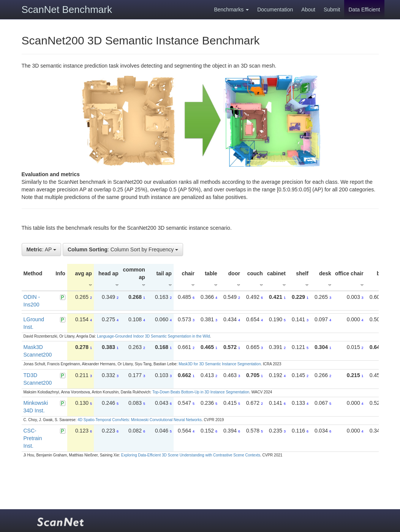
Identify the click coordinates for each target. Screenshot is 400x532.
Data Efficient (364, 9)
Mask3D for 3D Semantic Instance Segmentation (220, 364)
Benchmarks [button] (231, 9)
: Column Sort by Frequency (123, 249)
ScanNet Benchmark (67, 9)
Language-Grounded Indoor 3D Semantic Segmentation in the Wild (153, 336)
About (308, 9)
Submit (332, 9)
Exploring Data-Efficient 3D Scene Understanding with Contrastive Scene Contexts (191, 455)
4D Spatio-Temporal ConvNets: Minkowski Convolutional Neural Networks (140, 420)
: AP (42, 249)
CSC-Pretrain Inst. (33, 438)
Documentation (275, 9)
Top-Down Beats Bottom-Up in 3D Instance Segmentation (201, 392)
